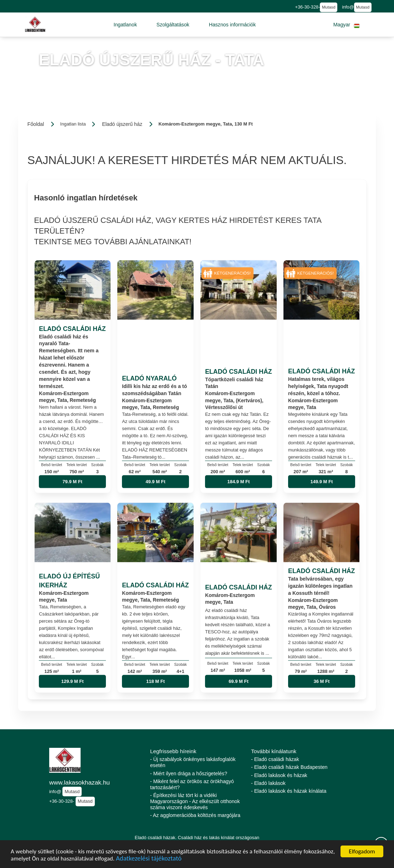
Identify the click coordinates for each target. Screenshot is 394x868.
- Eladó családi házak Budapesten (289, 767)
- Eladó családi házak (275, 759)
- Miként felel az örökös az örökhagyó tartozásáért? (192, 784)
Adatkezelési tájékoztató (149, 859)
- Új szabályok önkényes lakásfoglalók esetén (193, 762)
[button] (125, 25)
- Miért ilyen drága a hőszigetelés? (189, 773)
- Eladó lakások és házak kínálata (289, 791)
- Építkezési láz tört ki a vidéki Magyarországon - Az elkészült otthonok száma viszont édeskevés (195, 801)
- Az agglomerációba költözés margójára (195, 815)
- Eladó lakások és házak (279, 775)
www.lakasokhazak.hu (80, 782)
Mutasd (329, 7)
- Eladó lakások (268, 783)
